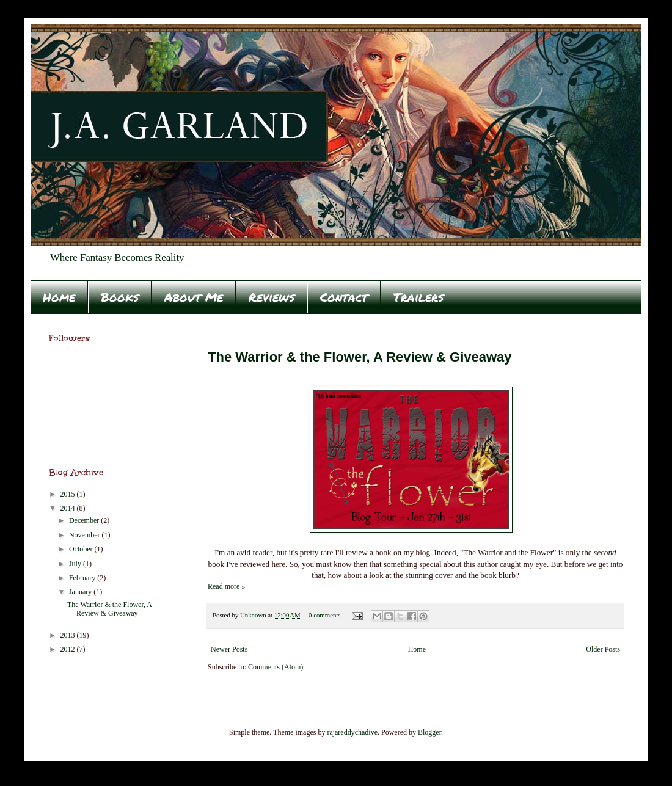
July (76, 564)
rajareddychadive (352, 732)
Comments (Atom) (276, 667)
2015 (69, 494)
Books (120, 297)
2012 (69, 649)
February (83, 578)
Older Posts (603, 649)
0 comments (324, 615)
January (81, 592)
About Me (194, 297)
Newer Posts (229, 649)
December (85, 520)
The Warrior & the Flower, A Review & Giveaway (360, 357)
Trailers (418, 297)
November (86, 535)
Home (59, 297)
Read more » (226, 586)
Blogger (429, 732)
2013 (69, 635)
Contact (344, 297)
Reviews (272, 297)
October (82, 549)
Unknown (254, 615)
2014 (69, 508)
